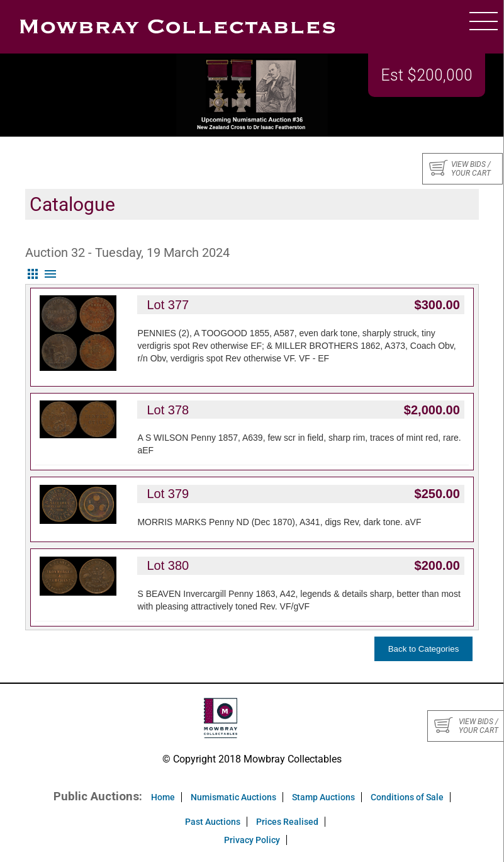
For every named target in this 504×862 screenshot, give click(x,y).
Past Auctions (213, 822)
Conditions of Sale (407, 797)
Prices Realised (287, 822)
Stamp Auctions (323, 797)
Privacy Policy (252, 840)
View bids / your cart (460, 169)
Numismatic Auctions (233, 797)
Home (163, 797)
